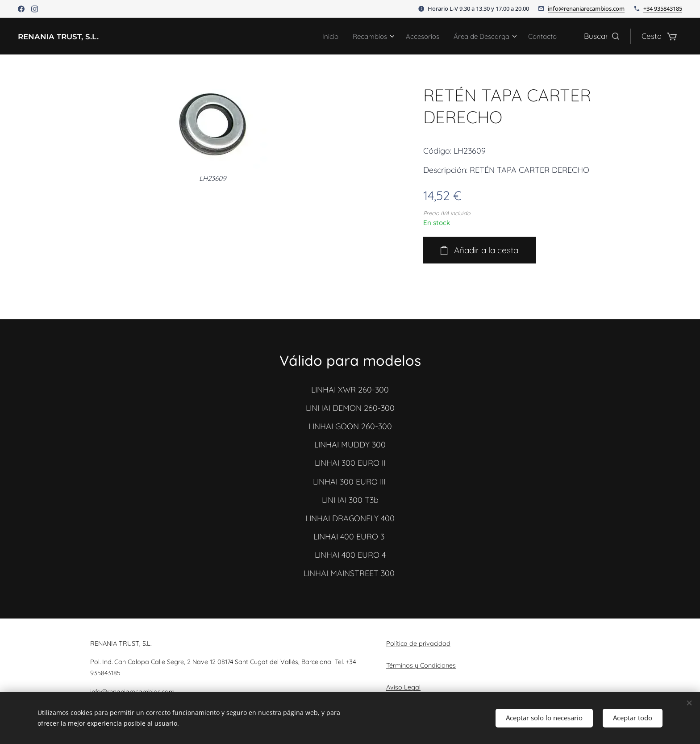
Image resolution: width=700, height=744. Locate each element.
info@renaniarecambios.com (586, 8)
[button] (602, 36)
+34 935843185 (663, 8)
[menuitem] (311, 36)
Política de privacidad (418, 644)
